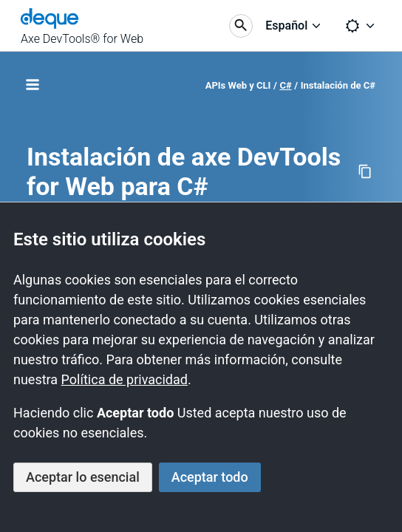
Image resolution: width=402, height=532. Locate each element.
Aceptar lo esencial (83, 477)
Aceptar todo (210, 477)
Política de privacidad (125, 379)
